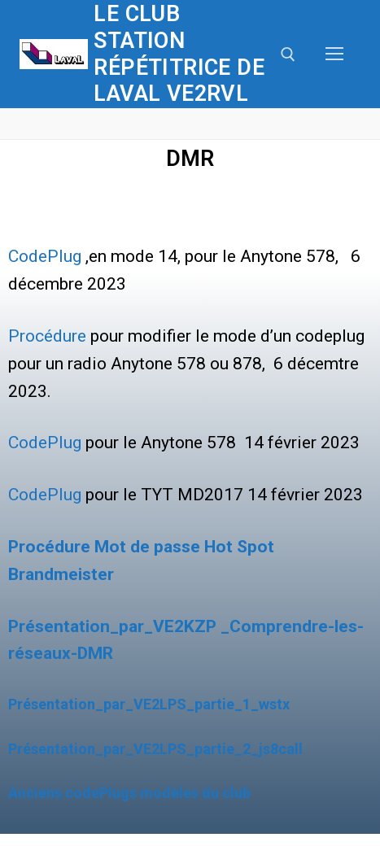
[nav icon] (334, 55)
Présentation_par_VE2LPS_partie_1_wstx (149, 704)
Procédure (47, 336)
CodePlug (45, 256)
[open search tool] (288, 55)
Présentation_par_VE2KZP (112, 626)
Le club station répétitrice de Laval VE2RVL (179, 54)
